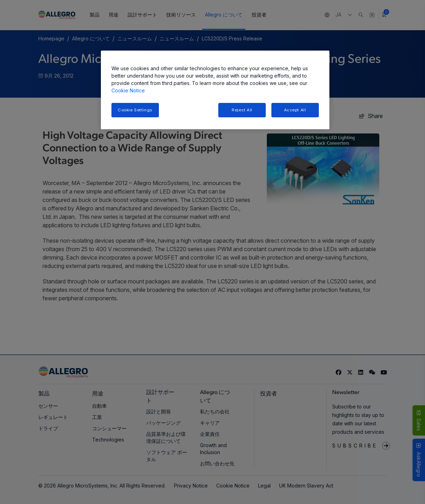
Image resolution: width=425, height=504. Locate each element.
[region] (215, 90)
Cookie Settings (135, 110)
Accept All (295, 110)
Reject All (242, 110)
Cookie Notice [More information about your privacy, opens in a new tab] (128, 90)
